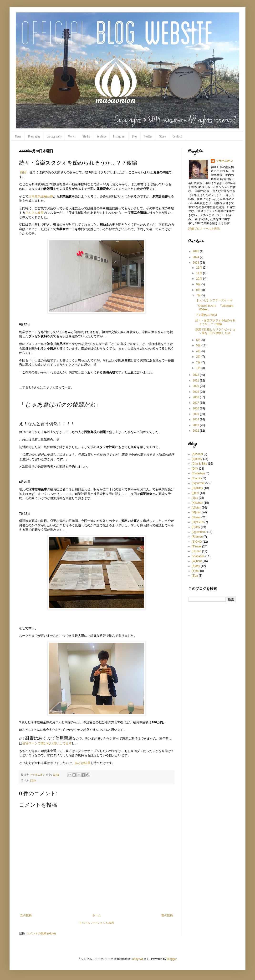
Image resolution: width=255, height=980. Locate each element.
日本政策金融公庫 (41, 196)
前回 (23, 172)
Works (72, 136)
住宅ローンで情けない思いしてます (47, 743)
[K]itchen (197, 503)
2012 (196, 431)
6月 (199, 340)
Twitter (148, 136)
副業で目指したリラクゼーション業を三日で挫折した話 (215, 331)
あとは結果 (83, 763)
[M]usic (196, 512)
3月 (199, 357)
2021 (196, 381)
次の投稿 (26, 915)
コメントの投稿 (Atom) (41, 933)
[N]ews (196, 517)
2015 (196, 414)
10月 (200, 279)
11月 (200, 273)
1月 (199, 368)
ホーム (97, 915)
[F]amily (197, 478)
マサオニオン (224, 161)
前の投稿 (167, 915)
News (18, 136)
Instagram (119, 136)
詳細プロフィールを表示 (204, 229)
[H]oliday (197, 488)
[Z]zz (195, 576)
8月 (199, 290)
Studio (86, 136)
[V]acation (198, 556)
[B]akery (197, 459)
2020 (196, 386)
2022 (196, 375)
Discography (54, 136)
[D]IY (195, 469)
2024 (196, 257)
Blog (135, 136)
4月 (199, 351)
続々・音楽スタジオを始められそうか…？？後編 (215, 322)
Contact (177, 136)
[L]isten (196, 508)
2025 (196, 251)
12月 (200, 268)
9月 (199, 284)
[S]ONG (197, 542)
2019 (196, 392)
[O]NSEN (198, 522)
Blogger (172, 959)
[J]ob (33, 780)
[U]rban (196, 551)
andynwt (138, 959)
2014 (196, 419)
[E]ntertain (198, 473)
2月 (199, 362)
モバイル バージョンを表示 (96, 923)
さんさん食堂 (35, 213)
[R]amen (197, 537)
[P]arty (196, 527)
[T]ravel (197, 546)
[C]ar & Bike (199, 464)
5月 (199, 345)
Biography (34, 136)
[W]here (197, 561)
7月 (199, 295)
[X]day (196, 566)
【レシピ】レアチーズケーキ (214, 300)
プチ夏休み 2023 (206, 315)
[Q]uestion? (199, 532)
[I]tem (195, 493)
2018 (196, 397)
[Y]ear (196, 571)
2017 (196, 403)
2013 (196, 425)
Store (163, 136)
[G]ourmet (198, 483)
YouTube (102, 136)
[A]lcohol (197, 454)
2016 (196, 408)
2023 (196, 263)
